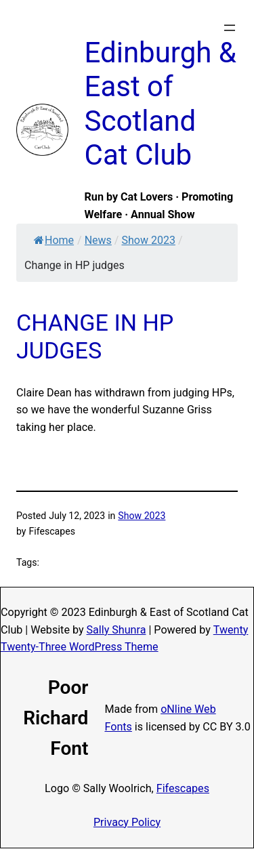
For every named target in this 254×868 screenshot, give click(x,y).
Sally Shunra (117, 630)
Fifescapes (183, 788)
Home (54, 240)
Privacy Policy (127, 822)
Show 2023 (148, 240)
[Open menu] (230, 28)
